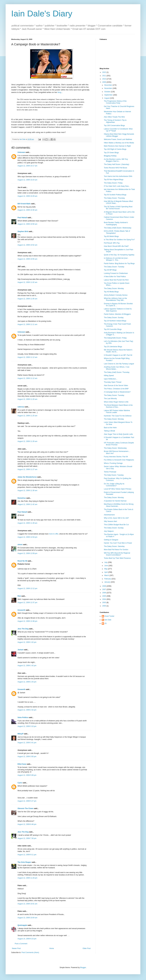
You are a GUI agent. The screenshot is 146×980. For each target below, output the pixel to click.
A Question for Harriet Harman (115, 501)
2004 (104, 599)
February (108, 579)
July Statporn (109, 531)
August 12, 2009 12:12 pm (27, 588)
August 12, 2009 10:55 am (27, 259)
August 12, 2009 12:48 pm (27, 621)
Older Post (87, 948)
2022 (104, 72)
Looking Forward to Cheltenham (116, 273)
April (106, 572)
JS (106, 623)
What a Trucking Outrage (113, 463)
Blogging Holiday (110, 156)
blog (59, 92)
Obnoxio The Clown (25, 808)
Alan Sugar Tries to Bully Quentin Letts (118, 434)
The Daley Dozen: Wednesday (115, 448)
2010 (104, 79)
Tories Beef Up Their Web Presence (117, 558)
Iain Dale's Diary (42, 14)
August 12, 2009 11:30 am (27, 490)
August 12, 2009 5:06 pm (27, 775)
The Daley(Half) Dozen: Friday (115, 338)
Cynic (20, 783)
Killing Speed (109, 376)
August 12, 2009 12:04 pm (27, 537)
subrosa (21, 407)
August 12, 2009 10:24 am (27, 180)
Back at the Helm (110, 428)
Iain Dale (108, 620)
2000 (104, 606)
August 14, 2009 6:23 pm (27, 939)
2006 (104, 593)
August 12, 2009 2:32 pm (27, 710)
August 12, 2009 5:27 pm (27, 801)
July (106, 562)
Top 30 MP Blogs (110, 270)
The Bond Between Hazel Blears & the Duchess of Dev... (118, 406)
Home (52, 948)
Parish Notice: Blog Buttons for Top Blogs (119, 263)
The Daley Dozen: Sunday (114, 318)
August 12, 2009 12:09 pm (27, 553)
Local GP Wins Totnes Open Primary (118, 489)
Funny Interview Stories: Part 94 (116, 457)
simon (20, 545)
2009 (104, 82)
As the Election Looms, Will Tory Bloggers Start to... (116, 160)
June (106, 566)
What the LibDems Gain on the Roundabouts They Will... (115, 299)
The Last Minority (110, 399)
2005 (104, 596)
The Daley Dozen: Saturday (114, 546)
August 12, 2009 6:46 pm (27, 824)
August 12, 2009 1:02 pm (27, 642)
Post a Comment (21, 944)
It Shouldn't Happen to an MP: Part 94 (118, 355)
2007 (104, 589)
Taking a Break (109, 431)
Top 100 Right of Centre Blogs (115, 149)
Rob (19, 596)
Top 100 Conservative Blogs (114, 126)
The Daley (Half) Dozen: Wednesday (118, 228)
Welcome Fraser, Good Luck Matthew (118, 139)
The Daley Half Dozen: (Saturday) (117, 164)
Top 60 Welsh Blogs (111, 236)
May (106, 569)
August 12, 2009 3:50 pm (27, 757)
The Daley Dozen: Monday (114, 288)
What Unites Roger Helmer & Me (116, 402)
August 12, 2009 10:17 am (27, 166)
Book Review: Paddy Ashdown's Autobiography (116, 223)
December (108, 85)
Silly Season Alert (110, 521)
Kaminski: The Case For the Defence (118, 416)
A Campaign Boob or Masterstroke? (117, 392)
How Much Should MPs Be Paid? (116, 246)
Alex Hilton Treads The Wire (114, 117)
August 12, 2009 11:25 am (27, 416)
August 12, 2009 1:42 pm (27, 666)
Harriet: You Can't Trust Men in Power (118, 543)
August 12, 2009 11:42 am (27, 504)
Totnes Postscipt (110, 472)
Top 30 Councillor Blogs (113, 329)
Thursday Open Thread (113, 382)
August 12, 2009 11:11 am (27, 324)
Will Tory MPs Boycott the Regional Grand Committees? (117, 554)
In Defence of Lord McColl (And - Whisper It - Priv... (116, 259)
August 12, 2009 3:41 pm (27, 743)
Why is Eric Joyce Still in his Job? (116, 518)
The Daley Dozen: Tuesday (114, 267)
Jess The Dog (23, 629)
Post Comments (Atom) (30, 952)
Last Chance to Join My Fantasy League (119, 364)
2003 (104, 603)
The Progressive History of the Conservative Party (115, 102)
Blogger (83, 968)
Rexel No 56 (22, 561)
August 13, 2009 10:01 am (27, 904)
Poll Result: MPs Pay (112, 243)
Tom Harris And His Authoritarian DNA (118, 176)
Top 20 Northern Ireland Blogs (115, 321)
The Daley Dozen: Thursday (114, 198)
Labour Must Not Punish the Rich (116, 280)
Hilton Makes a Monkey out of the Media (119, 143)
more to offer (54, 534)
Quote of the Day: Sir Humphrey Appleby (119, 255)
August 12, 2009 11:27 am (27, 469)
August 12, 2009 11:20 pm (27, 878)
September (109, 95)
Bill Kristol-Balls (24, 204)
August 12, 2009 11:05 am (27, 299)
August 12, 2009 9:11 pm (27, 855)
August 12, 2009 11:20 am (27, 399)
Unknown (21, 152)
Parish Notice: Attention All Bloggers (117, 314)
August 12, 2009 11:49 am (27, 523)
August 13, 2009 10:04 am (27, 918)
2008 (104, 586)
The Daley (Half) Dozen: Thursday (117, 372)
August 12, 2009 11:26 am (27, 441)
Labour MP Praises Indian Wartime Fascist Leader (117, 411)
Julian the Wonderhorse (27, 477)
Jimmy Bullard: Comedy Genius (116, 295)
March (107, 575)
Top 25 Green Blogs (111, 153)
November (108, 88)
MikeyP (20, 734)
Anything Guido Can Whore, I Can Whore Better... (117, 368)
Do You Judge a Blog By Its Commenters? (114, 485)
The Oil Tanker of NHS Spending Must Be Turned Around (118, 208)
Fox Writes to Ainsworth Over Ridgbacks (119, 460)
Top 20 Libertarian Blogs (113, 347)
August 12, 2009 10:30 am (27, 210)
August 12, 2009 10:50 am (27, 224)
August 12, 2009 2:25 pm (27, 682)
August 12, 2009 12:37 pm (27, 603)
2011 (104, 76)
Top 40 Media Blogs (111, 292)
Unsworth (21, 610)
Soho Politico (23, 717)
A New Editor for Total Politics (115, 277)
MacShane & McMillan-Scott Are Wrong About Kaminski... (119, 505)
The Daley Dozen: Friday (113, 183)
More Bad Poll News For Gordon (116, 550)
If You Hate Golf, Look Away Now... (117, 186)
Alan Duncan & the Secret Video (116, 385)
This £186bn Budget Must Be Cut (116, 525)
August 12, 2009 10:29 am (27, 196)
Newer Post (16, 948)
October (108, 92)
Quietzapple (22, 925)
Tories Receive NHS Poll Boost (115, 168)
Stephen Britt (23, 231)
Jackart (20, 650)
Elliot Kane (22, 764)
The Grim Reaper (24, 862)
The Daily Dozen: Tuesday (114, 475)
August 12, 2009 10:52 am (27, 245)
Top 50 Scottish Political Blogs (115, 195)
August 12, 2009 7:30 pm (27, 838)
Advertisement (109, 515)
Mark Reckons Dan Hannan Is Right (117, 146)
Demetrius (22, 498)
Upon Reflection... (111, 379)
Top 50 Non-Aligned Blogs (114, 180)
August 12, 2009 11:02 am (27, 282)
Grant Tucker (109, 616)
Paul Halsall (22, 218)
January (108, 582)
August (107, 98)
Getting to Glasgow (111, 540)
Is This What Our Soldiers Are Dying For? (119, 240)
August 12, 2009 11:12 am (27, 357)
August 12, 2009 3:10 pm (27, 726)
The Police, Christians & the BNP (116, 389)
